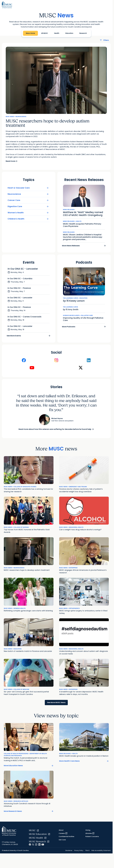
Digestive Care (28, 208)
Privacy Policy (79, 852)
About (61, 832)
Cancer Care (28, 202)
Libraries (90, 835)
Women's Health (28, 215)
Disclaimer (69, 852)
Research (83, 33)
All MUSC (45, 33)
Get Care (62, 842)
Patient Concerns (92, 839)
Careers (63, 835)
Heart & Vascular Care (28, 190)
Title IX (87, 852)
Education (69, 33)
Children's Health (28, 221)
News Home (30, 33)
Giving (88, 832)
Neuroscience (28, 196)
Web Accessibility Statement (101, 852)
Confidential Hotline (66, 839)
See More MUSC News (56, 704)
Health (57, 33)
